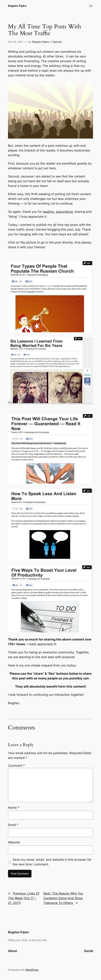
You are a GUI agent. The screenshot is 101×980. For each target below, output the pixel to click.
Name (14, 808)
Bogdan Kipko (17, 6)
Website (14, 842)
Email (13, 825)
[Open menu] (91, 6)
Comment (16, 766)
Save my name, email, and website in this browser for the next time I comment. (52, 862)
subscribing (64, 212)
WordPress (32, 970)
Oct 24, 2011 (16, 42)
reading (48, 212)
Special (57, 42)
